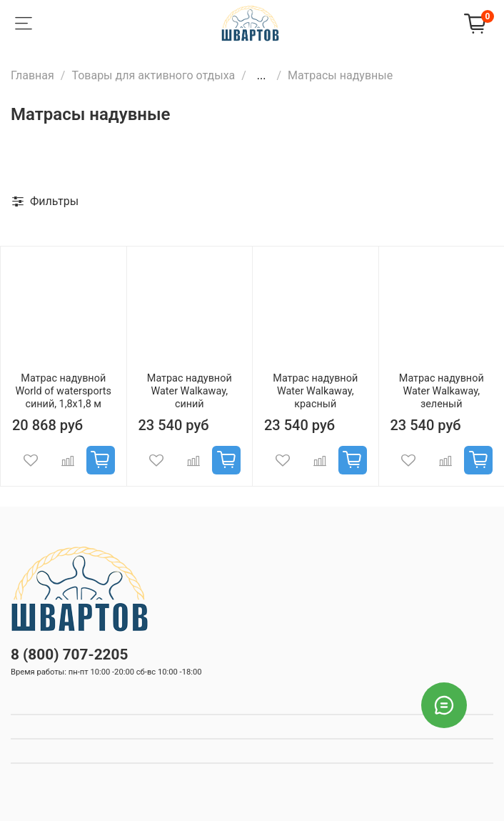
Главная (32, 75)
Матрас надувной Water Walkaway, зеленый (442, 391)
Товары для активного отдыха (153, 75)
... (262, 76)
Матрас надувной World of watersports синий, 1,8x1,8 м (63, 391)
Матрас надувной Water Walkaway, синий (190, 391)
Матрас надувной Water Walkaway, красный (315, 391)
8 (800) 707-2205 (69, 655)
